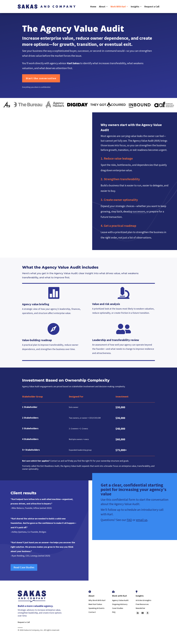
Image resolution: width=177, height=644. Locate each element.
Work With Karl (118, 7)
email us (142, 520)
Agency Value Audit (120, 600)
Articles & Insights (143, 600)
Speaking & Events (96, 608)
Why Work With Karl (97, 600)
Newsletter (140, 608)
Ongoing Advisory (120, 604)
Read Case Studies (24, 567)
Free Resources (142, 604)
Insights (135, 7)
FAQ (129, 520)
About (102, 7)
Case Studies (118, 608)
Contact (92, 612)
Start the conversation (41, 78)
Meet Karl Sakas (95, 604)
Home (93, 7)
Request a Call (152, 7)
